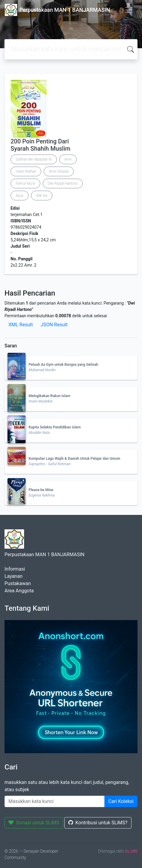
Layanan (14, 576)
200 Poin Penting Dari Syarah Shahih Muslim (40, 145)
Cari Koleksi (121, 801)
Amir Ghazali (59, 171)
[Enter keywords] (55, 801)
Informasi (15, 569)
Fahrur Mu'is (25, 183)
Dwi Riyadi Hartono (63, 183)
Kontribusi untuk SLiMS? (98, 823)
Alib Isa (42, 196)
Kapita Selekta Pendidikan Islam (55, 427)
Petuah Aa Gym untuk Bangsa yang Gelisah (63, 365)
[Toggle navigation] (129, 10)
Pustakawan (18, 583)
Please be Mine (41, 490)
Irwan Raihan (26, 171)
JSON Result (54, 325)
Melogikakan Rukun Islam (49, 396)
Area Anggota (19, 591)
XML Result (21, 325)
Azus (20, 196)
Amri (68, 159)
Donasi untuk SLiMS (34, 823)
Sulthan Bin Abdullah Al (34, 159)
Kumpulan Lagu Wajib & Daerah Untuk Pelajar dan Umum (74, 459)
